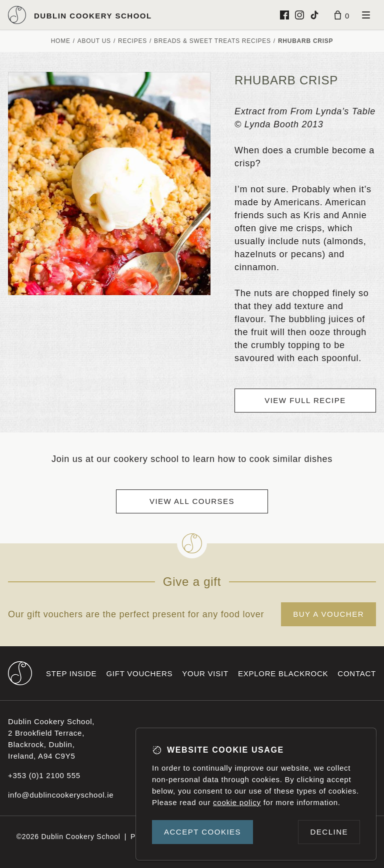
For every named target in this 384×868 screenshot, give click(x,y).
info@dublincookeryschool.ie (61, 795)
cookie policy (237, 802)
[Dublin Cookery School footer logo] (20, 673)
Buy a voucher (328, 614)
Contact (357, 673)
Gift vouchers (139, 673)
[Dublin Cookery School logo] (80, 15)
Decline (329, 832)
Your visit (205, 673)
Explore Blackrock (283, 673)
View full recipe (305, 400)
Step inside (71, 673)
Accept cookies (202, 832)
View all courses (192, 501)
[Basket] (342, 15)
